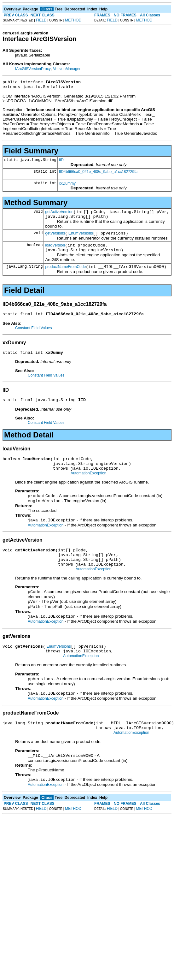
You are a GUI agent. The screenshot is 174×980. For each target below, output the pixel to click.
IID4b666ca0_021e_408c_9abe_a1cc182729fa (98, 174)
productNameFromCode (65, 274)
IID (61, 162)
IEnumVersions (80, 238)
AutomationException (88, 487)
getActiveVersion (59, 215)
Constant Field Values (34, 336)
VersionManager (67, 69)
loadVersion (55, 251)
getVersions (55, 238)
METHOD (73, 20)
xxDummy (67, 185)
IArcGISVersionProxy (33, 69)
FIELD (41, 20)
